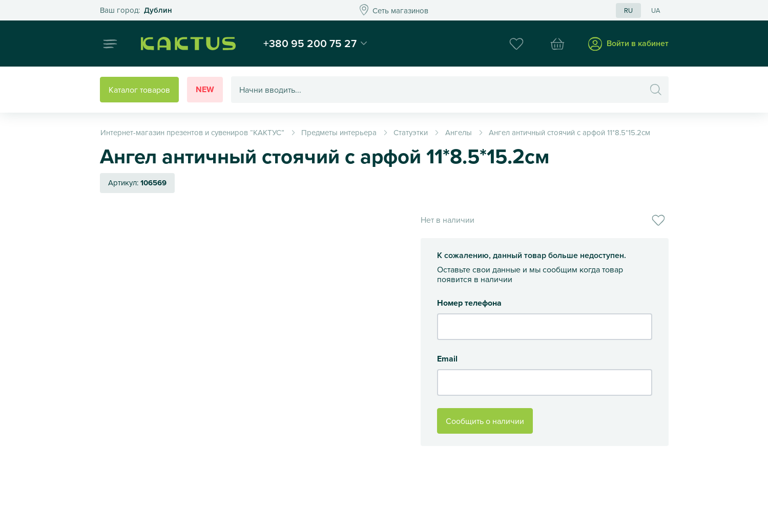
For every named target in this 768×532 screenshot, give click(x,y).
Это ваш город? (136, 10)
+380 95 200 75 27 (310, 43)
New (205, 89)
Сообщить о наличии (485, 421)
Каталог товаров (139, 90)
